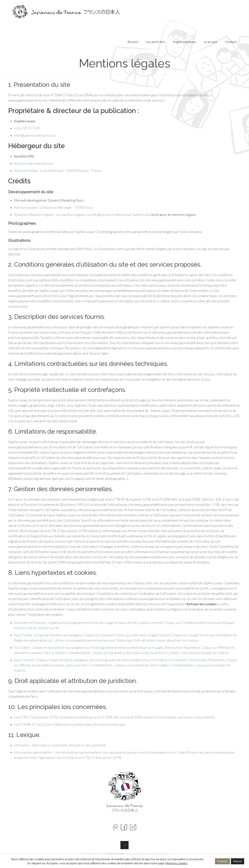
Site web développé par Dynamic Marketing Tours (49, 200)
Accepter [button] (222, 861)
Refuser (238, 861)
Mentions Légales (116, 854)
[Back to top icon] (124, 845)
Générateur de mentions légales (173, 215)
